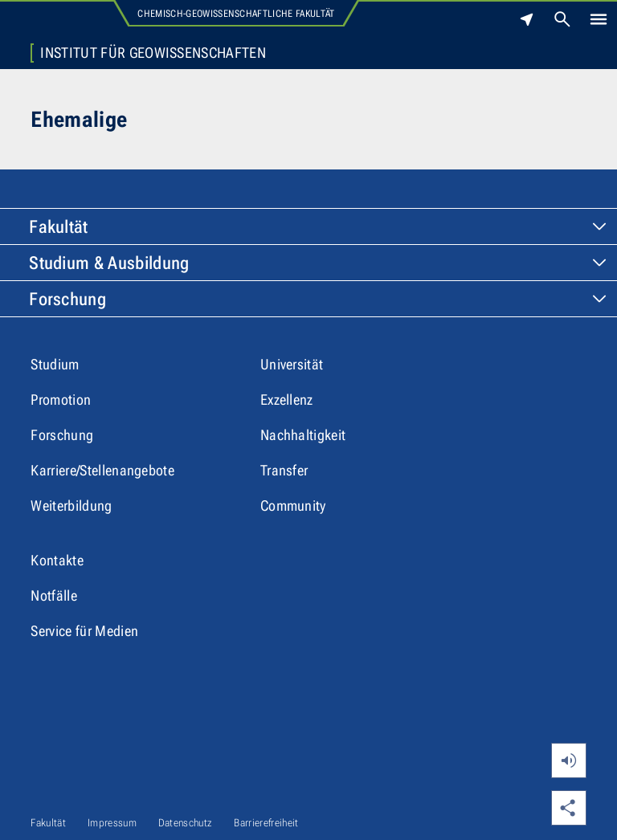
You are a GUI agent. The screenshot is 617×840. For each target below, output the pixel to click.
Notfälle (54, 595)
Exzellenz (287, 400)
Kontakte (57, 560)
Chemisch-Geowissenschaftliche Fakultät (236, 14)
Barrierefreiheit (266, 823)
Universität (292, 364)
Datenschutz (186, 823)
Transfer (284, 470)
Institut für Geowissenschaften (153, 53)
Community (293, 506)
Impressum (112, 823)
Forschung (67, 299)
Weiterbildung (71, 506)
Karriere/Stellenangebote (102, 470)
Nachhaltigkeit (303, 435)
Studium (55, 364)
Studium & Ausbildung (109, 263)
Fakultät (59, 227)
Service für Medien (84, 631)
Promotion (61, 400)
